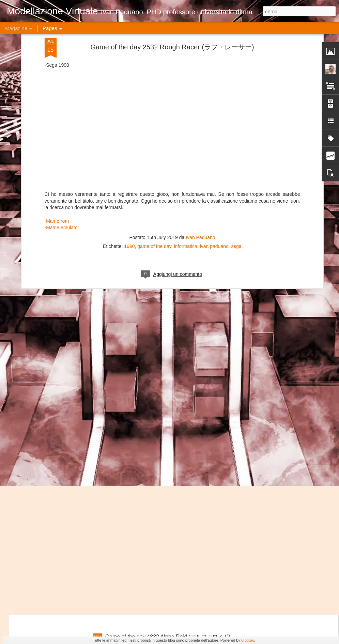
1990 (129, 82)
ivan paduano (214, 82)
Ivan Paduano (200, 74)
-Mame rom (57, 57)
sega (236, 82)
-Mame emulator (62, 64)
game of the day (154, 82)
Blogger (248, 640)
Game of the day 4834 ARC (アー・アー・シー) (163, 482)
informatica (185, 82)
